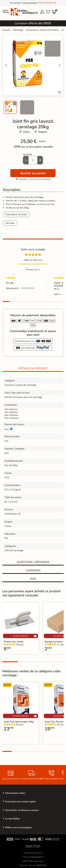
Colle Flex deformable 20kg (19, 722)
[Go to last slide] (6, 65)
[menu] (6, 12)
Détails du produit (33, 368)
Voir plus (10, 223)
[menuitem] (10, 107)
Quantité (27, 154)
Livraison (33, 570)
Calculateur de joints (16, 214)
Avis (33, 579)
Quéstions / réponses (33, 562)
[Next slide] (59, 65)
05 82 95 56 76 (48, 3)
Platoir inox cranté (14, 642)
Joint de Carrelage (14, 550)
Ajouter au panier (33, 173)
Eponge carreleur (54, 642)
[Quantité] (33, 160)
